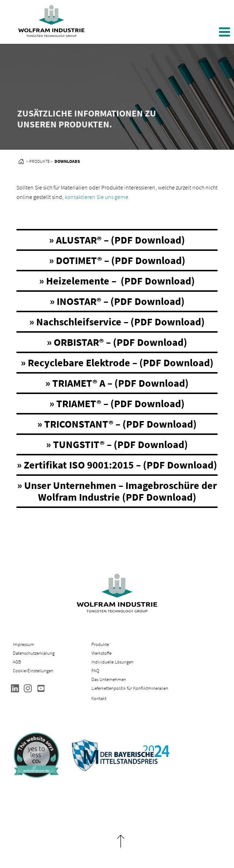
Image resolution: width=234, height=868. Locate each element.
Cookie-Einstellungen (33, 671)
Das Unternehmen (109, 679)
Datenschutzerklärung (34, 653)
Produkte (100, 644)
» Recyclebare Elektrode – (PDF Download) (117, 363)
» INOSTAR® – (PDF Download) (117, 301)
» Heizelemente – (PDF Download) (117, 281)
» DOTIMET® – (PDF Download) (117, 260)
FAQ (95, 671)
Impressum (24, 644)
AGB (17, 662)
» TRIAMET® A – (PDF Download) (117, 383)
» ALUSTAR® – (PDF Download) (117, 240)
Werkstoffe (101, 653)
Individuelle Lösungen (112, 662)
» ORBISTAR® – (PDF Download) (117, 342)
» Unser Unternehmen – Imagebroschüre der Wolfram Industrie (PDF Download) (117, 491)
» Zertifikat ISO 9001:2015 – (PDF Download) (117, 465)
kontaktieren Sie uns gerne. (97, 197)
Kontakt (99, 698)
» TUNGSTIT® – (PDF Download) (117, 444)
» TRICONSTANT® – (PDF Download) (117, 424)
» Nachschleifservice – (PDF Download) (117, 322)
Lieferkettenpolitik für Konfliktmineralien (130, 688)
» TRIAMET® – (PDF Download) (117, 404)
